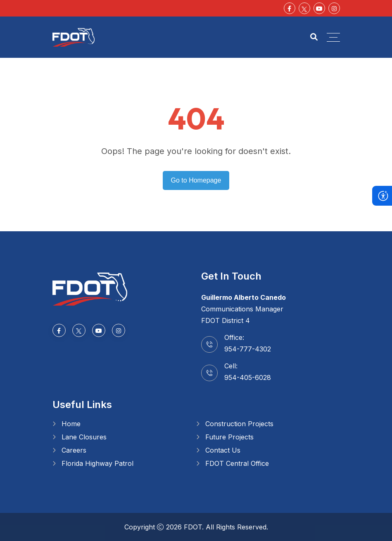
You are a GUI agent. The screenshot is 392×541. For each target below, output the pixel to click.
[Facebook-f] (290, 8)
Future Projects (229, 437)
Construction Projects (239, 424)
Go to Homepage (196, 180)
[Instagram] (334, 8)
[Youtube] (319, 8)
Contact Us (223, 450)
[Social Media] (304, 8)
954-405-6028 (248, 377)
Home (71, 424)
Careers (74, 450)
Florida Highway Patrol (97, 463)
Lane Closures (84, 437)
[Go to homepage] (90, 288)
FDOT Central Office (237, 463)
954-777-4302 (248, 349)
